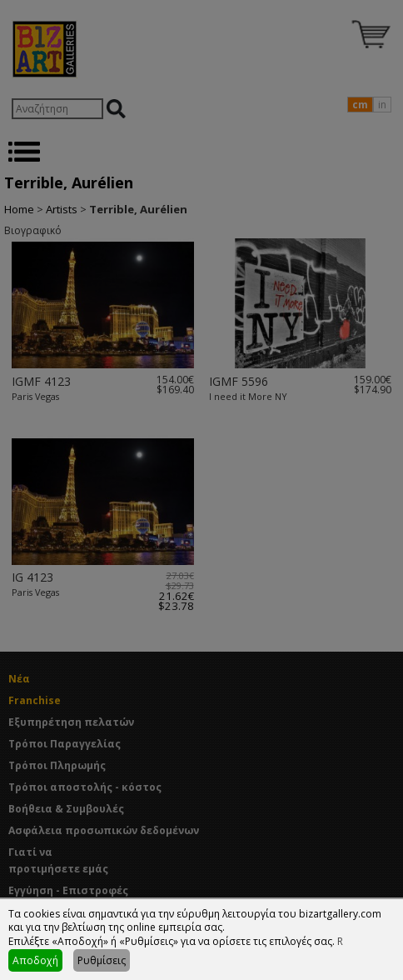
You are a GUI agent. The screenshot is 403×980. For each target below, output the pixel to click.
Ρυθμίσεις (102, 960)
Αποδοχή (35, 960)
